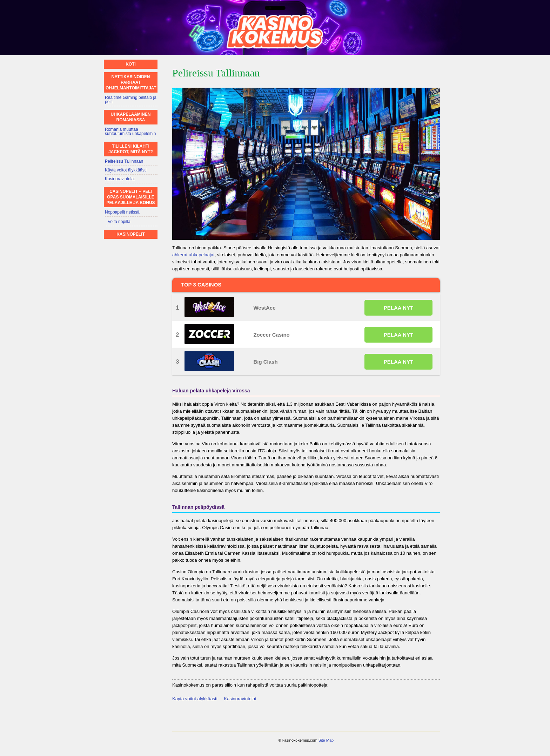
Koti (131, 64)
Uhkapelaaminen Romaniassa (131, 117)
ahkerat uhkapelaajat (193, 255)
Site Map (326, 740)
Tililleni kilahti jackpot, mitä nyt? (131, 149)
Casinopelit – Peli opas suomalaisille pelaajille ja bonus (130, 197)
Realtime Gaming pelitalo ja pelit (131, 100)
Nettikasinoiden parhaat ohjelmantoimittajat (131, 82)
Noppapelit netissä (122, 212)
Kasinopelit (131, 234)
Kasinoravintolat (240, 699)
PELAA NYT (398, 308)
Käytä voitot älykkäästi (195, 699)
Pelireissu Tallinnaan (124, 161)
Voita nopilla (119, 222)
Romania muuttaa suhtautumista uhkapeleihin (130, 131)
